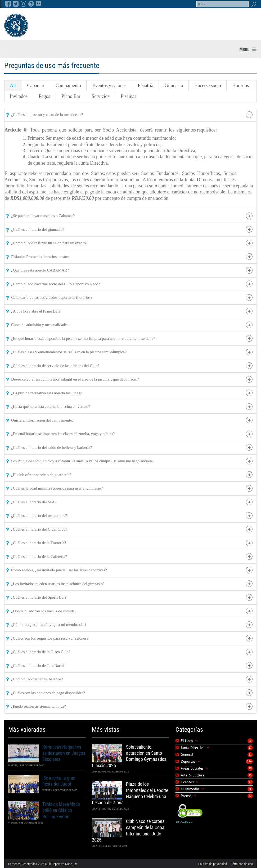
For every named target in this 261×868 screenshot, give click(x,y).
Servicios (99, 96)
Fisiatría (144, 85)
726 (249, 760)
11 (250, 753)
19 (250, 767)
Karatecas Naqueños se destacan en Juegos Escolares (64, 752)
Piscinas (127, 96)
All (13, 85)
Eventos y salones (108, 85)
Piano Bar (70, 96)
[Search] (222, 4)
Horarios (238, 85)
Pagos (44, 96)
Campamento (67, 85)
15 (250, 774)
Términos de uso (242, 863)
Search (254, 4)
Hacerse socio (205, 85)
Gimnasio (172, 85)
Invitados (19, 96)
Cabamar (35, 85)
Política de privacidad (213, 863)
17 (250, 747)
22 (250, 795)
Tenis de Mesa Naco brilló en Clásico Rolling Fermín (61, 810)
